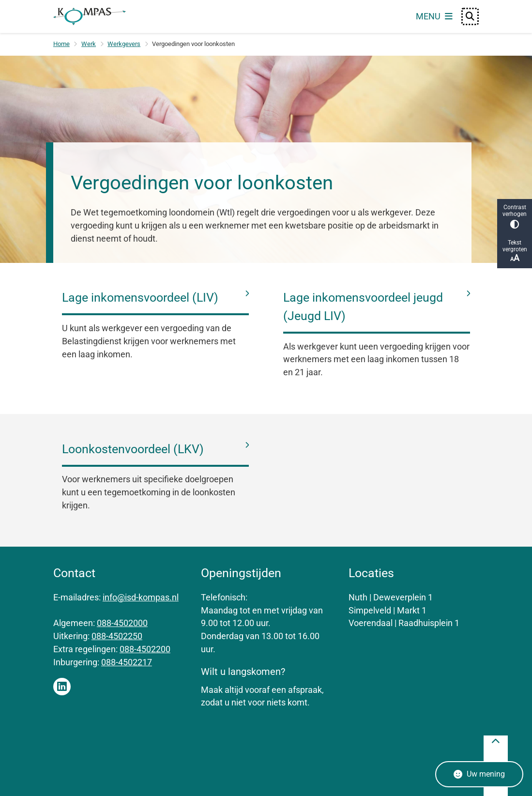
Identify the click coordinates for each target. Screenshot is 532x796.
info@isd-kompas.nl (141, 597)
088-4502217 (127, 662)
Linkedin (62, 687)
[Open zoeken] (470, 16)
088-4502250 (117, 636)
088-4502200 (145, 649)
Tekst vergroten (515, 251)
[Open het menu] (434, 16)
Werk (89, 44)
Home (61, 44)
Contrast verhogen (515, 216)
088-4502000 (122, 623)
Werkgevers (124, 44)
